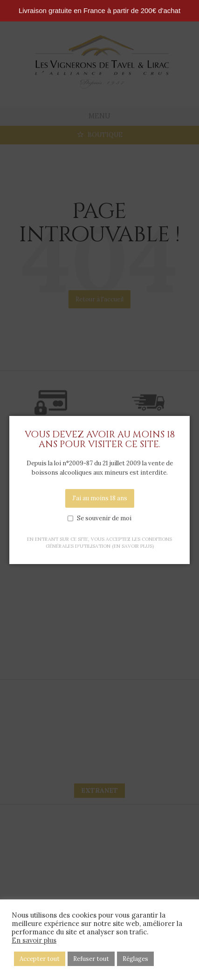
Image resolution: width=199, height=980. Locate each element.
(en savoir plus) (133, 546)
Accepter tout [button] (40, 959)
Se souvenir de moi (104, 518)
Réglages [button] (135, 959)
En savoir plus (34, 940)
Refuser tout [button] (91, 959)
